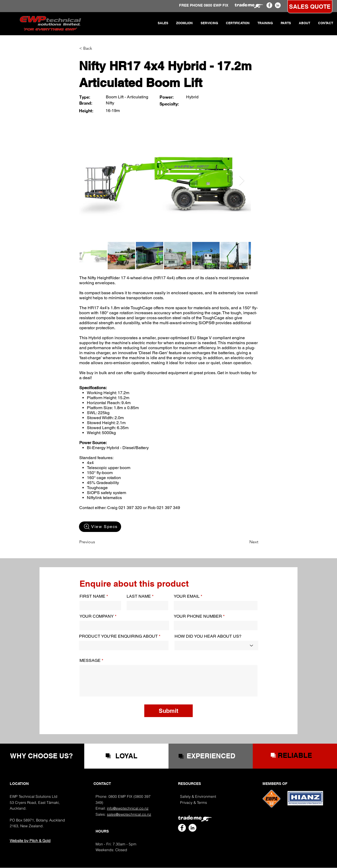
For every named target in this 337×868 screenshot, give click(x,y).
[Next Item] (242, 181)
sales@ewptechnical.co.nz (129, 814)
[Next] (245, 542)
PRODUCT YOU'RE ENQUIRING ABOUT (118, 636)
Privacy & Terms (194, 803)
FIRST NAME (92, 596)
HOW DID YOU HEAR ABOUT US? (208, 636)
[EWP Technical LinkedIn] (278, 5)
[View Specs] (100, 527)
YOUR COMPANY (97, 616)
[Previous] (97, 542)
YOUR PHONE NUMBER (198, 616)
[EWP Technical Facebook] (269, 5)
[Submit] (168, 711)
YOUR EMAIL (187, 596)
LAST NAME (139, 596)
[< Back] (97, 48)
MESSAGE (90, 661)
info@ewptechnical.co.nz (128, 808)
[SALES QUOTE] (310, 7)
